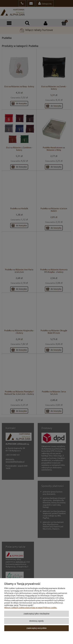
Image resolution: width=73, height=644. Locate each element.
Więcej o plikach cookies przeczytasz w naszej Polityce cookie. (31, 607)
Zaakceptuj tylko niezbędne (36, 614)
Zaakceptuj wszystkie (36, 628)
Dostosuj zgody (36, 621)
